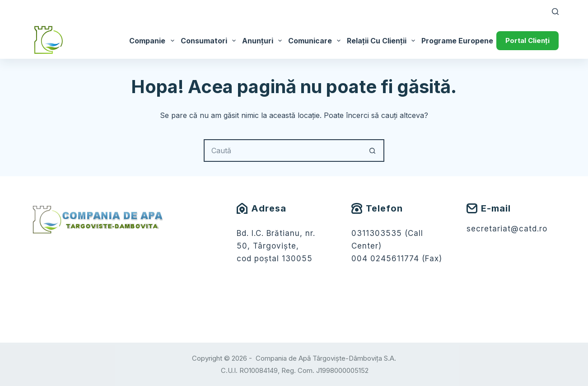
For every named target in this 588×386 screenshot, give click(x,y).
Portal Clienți (527, 40)
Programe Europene (463, 41)
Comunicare (316, 41)
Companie (153, 41)
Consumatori (210, 41)
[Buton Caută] (373, 151)
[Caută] (555, 12)
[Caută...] (283, 151)
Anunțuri (264, 41)
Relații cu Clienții (383, 41)
